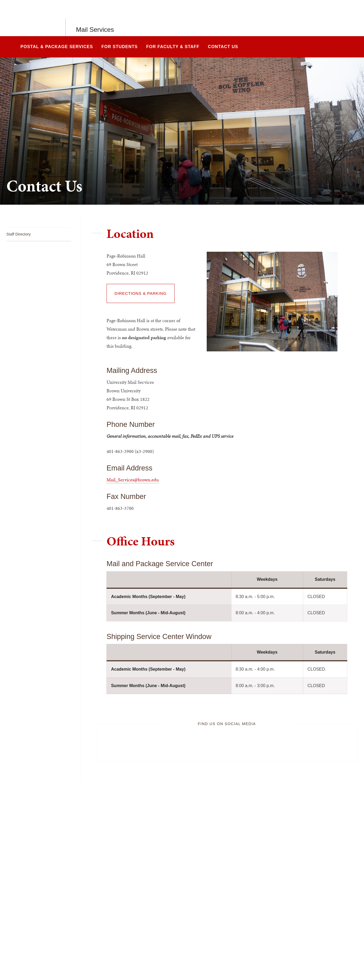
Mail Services (95, 18)
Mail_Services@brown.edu (133, 480)
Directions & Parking (141, 293)
